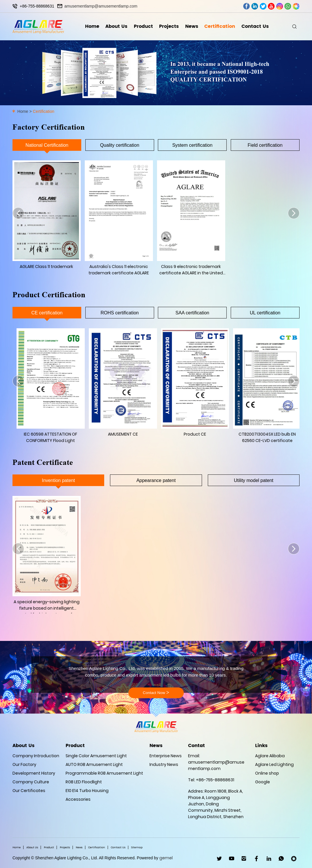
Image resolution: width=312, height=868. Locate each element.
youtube (271, 6)
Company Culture (31, 782)
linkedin (255, 6)
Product (143, 26)
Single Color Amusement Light (96, 756)
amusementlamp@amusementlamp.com (101, 6)
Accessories (78, 799)
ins (280, 6)
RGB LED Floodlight (84, 782)
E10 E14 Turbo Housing (87, 791)
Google (263, 782)
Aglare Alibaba (270, 756)
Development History (34, 773)
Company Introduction (36, 756)
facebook (247, 6)
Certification (220, 26)
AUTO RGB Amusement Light (94, 764)
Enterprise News (166, 756)
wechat (296, 6)
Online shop (267, 773)
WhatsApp (281, 859)
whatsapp (288, 6)
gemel (166, 858)
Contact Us (255, 26)
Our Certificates (29, 791)
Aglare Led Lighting (274, 764)
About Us (116, 26)
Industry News (164, 764)
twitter (263, 6)
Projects (169, 26)
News (192, 26)
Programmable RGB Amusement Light (104, 773)
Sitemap (137, 847)
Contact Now (156, 693)
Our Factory (24, 764)
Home (92, 26)
